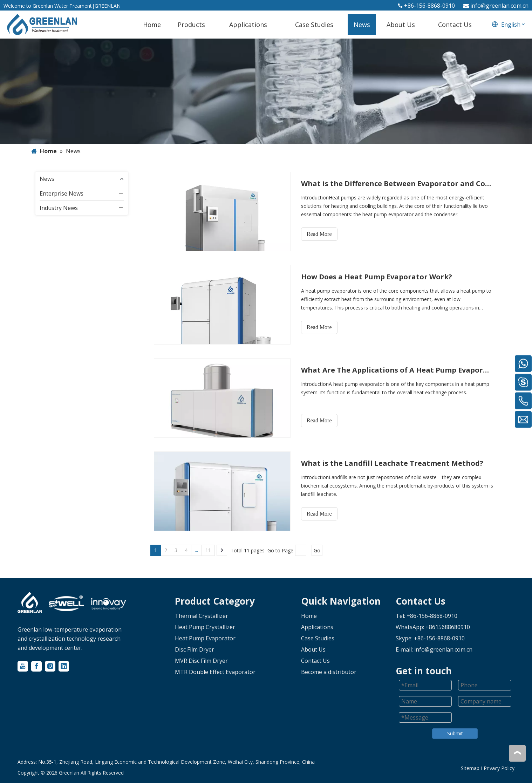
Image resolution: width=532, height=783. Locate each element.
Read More (319, 234)
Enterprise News (62, 193)
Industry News (59, 208)
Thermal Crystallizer (202, 616)
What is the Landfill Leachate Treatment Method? (392, 463)
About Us (313, 649)
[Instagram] (50, 666)
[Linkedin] (64, 666)
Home (309, 616)
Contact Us (315, 661)
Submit (455, 733)
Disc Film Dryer (195, 649)
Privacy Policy (499, 768)
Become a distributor (329, 672)
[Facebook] (36, 666)
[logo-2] (67, 603)
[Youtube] (23, 666)
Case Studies (318, 638)
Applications (317, 627)
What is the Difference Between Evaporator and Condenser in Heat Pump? (397, 183)
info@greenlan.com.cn (499, 6)
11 (208, 550)
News (47, 179)
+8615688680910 (448, 627)
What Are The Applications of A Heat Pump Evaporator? (397, 370)
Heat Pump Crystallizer (205, 627)
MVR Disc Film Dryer (201, 661)
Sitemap (470, 768)
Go (317, 550)
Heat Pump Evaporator (205, 638)
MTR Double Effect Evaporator (215, 672)
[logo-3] (109, 604)
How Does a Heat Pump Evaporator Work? (377, 277)
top (517, 753)
